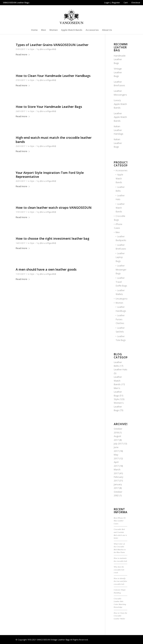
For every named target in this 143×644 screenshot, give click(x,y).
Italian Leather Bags (118, 143)
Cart (126, 3)
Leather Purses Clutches (120, 319)
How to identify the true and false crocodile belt (120, 581)
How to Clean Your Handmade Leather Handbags (53, 76)
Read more (23, 54)
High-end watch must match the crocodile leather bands (54, 140)
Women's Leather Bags (119, 406)
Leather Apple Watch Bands (120, 117)
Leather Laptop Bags (120, 257)
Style (32, 49)
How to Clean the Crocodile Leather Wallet (121, 616)
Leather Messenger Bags (121, 270)
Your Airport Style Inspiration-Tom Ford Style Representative (50, 175)
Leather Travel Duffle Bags (121, 282)
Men (118, 232)
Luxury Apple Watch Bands (120, 104)
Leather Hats (121, 369)
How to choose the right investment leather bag (53, 238)
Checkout (136, 3)
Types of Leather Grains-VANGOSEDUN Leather (52, 45)
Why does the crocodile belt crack (119, 570)
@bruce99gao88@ (48, 49)
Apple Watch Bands (119, 178)
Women (119, 303)
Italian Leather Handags (119, 130)
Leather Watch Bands (120, 208)
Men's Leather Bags (118, 392)
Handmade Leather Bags (120, 59)
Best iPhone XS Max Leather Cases (120, 521)
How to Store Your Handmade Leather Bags (49, 107)
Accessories (121, 170)
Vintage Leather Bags (118, 72)
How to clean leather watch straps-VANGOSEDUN (54, 208)
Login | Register (112, 3)
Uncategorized (123, 299)
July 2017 (118, 444)
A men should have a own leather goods (46, 269)
